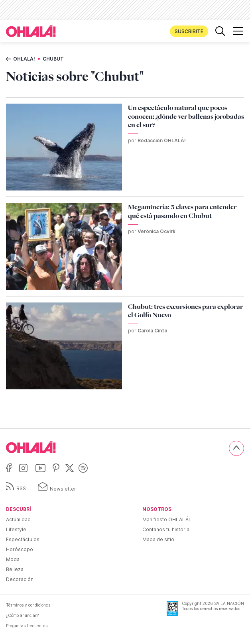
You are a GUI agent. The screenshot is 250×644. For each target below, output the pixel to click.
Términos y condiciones (28, 605)
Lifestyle (16, 529)
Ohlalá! (24, 59)
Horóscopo (20, 549)
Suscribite (189, 31)
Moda (13, 559)
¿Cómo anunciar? (22, 615)
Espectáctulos (23, 539)
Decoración (20, 579)
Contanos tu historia (166, 529)
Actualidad (18, 519)
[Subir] (236, 448)
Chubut (53, 59)
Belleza (15, 569)
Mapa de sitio (158, 539)
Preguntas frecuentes (27, 626)
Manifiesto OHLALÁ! (166, 519)
